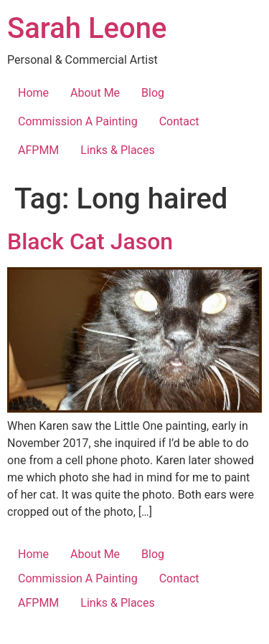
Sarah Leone (87, 28)
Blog (153, 93)
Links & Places (117, 150)
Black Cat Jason (90, 241)
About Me (95, 93)
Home (33, 93)
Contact (179, 121)
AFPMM (38, 150)
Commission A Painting (78, 121)
